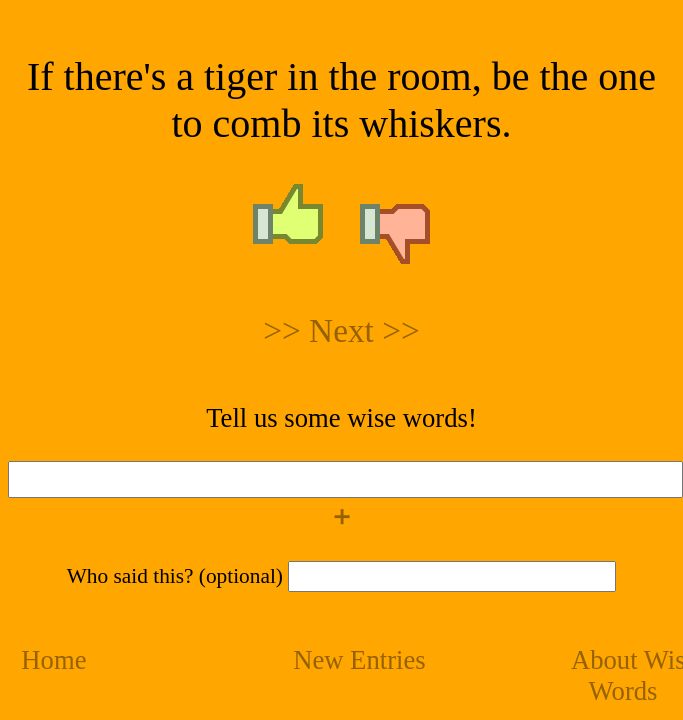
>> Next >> (341, 330)
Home (53, 660)
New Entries (359, 660)
